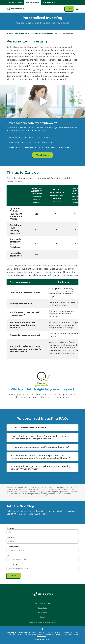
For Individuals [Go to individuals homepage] (15, 2)
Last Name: (11, 538)
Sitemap (43, 617)
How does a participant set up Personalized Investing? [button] (40, 447)
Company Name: (13, 547)
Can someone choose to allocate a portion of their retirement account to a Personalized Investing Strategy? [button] (41, 457)
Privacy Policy (42, 636)
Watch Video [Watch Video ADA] (42, 155)
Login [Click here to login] (70, 8)
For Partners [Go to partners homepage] (49, 2)
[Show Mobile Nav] (77, 9)
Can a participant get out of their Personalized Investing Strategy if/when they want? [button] (41, 468)
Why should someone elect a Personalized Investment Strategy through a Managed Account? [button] (41, 437)
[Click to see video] (42, 101)
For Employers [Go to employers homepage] (33, 2)
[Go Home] (15, 9)
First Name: (11, 528)
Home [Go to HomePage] (10, 33)
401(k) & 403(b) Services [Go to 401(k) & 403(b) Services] (43, 33)
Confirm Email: (12, 565)
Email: (9, 556)
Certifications (42, 613)
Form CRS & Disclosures (43, 604)
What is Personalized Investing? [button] (29, 428)
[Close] (42, 639)
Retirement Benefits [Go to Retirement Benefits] (23, 33)
